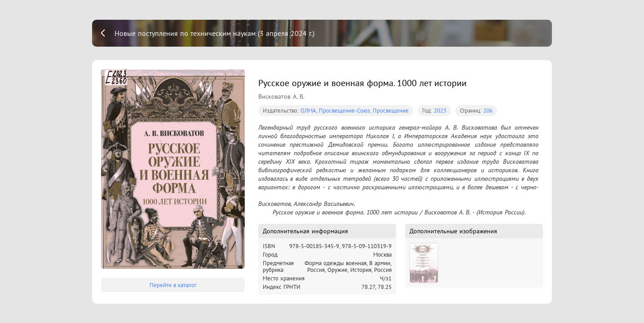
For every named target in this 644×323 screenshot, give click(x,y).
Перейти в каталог (173, 285)
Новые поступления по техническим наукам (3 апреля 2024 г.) (214, 33)
